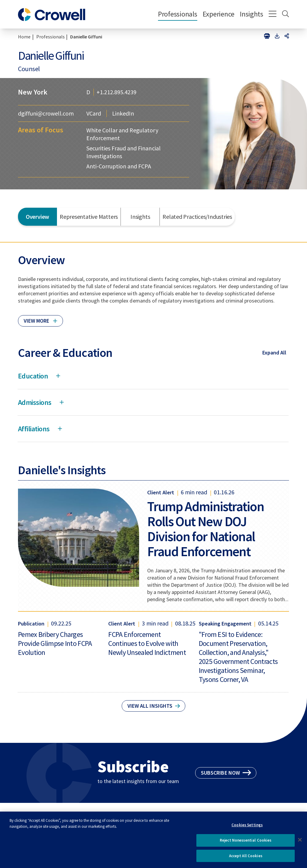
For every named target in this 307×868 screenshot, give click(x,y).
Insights (252, 14)
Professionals (178, 14)
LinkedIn (123, 113)
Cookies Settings (247, 828)
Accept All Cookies (246, 859)
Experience (219, 14)
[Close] (300, 842)
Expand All (274, 353)
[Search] (286, 14)
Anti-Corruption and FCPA (119, 166)
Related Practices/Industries (197, 217)
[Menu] (273, 14)
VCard (94, 113)
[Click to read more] (40, 318)
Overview (37, 217)
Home (24, 37)
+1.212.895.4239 (116, 92)
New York (33, 92)
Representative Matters (89, 217)
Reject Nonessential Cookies (246, 843)
